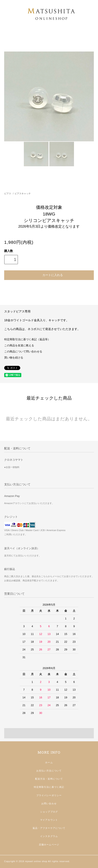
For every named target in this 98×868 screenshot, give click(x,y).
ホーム (49, 762)
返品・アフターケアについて (49, 828)
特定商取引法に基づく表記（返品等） (27, 339)
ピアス (8, 193)
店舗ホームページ (49, 845)
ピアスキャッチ (23, 193)
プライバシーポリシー (49, 795)
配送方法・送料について (49, 779)
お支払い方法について (49, 771)
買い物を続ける (14, 358)
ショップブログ (49, 812)
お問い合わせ (49, 804)
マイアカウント (49, 820)
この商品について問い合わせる (23, 352)
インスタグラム (49, 836)
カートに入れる (49, 275)
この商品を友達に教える (19, 346)
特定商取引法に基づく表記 (49, 787)
